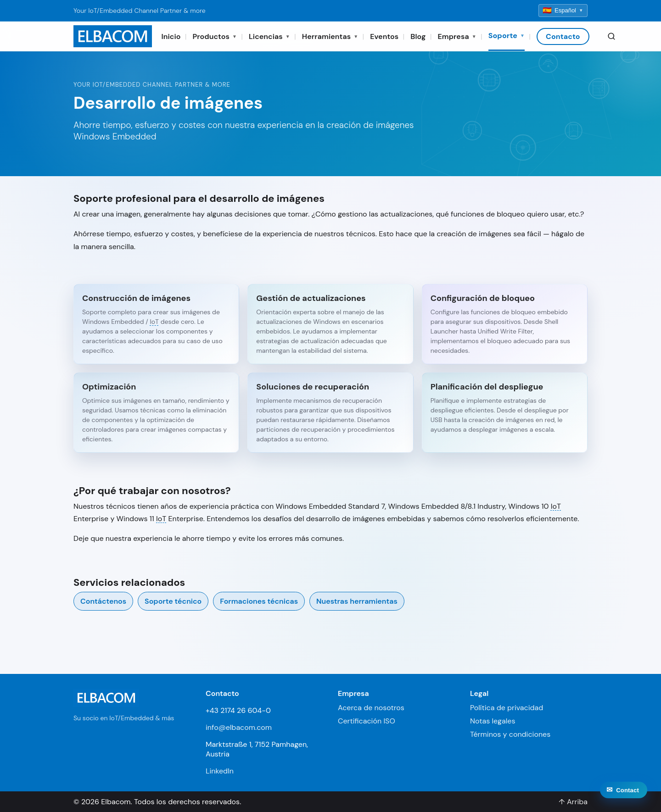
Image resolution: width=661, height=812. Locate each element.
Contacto (563, 36)
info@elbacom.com (239, 727)
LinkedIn (220, 771)
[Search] (611, 36)
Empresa (457, 36)
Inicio (171, 36)
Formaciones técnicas (259, 601)
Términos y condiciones (510, 734)
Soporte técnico (173, 601)
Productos (215, 36)
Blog (418, 36)
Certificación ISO (367, 721)
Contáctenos (103, 601)
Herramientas (330, 36)
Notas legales (493, 721)
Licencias (269, 36)
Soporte (507, 36)
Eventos (384, 36)
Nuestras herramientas (357, 601)
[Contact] (624, 800)
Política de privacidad (507, 708)
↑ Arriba (573, 802)
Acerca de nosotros (371, 708)
